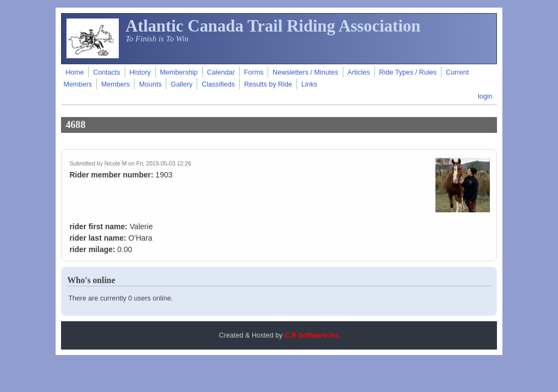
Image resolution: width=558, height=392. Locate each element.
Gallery (181, 84)
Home (75, 72)
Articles (359, 72)
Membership (179, 72)
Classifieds (218, 84)
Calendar (221, 72)
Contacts (107, 72)
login (485, 96)
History (140, 72)
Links (309, 84)
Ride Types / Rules (408, 72)
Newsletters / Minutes (305, 72)
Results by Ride (268, 84)
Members (116, 84)
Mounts (150, 84)
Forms (254, 72)
